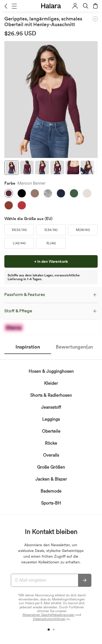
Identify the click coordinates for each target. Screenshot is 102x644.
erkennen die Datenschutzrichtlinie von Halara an (47, 445)
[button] (6, 6)
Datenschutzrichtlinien (49, 619)
